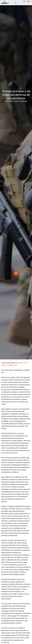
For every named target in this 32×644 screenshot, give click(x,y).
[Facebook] (24, 1)
